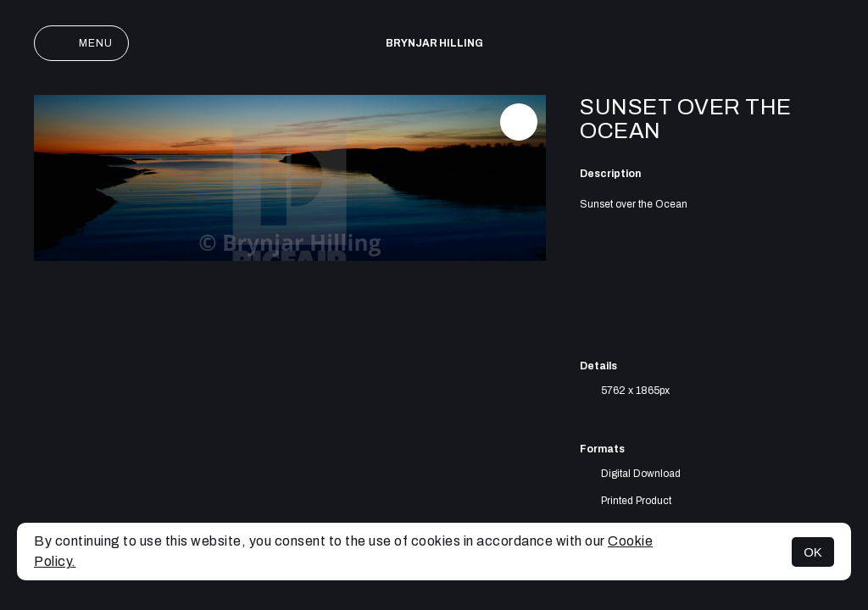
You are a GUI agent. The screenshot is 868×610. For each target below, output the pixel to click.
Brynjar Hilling (434, 43)
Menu (81, 43)
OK (813, 552)
